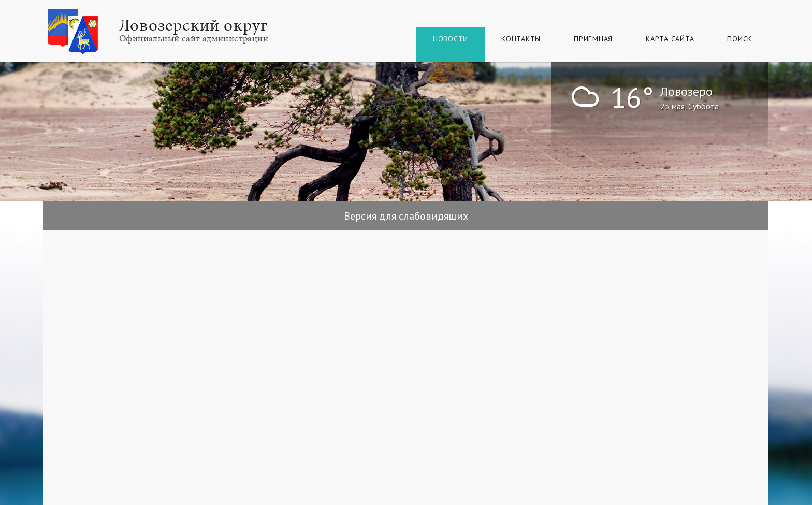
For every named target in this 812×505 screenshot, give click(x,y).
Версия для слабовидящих (406, 216)
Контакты (521, 39)
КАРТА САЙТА (670, 39)
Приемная (593, 39)
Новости (451, 39)
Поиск (740, 39)
